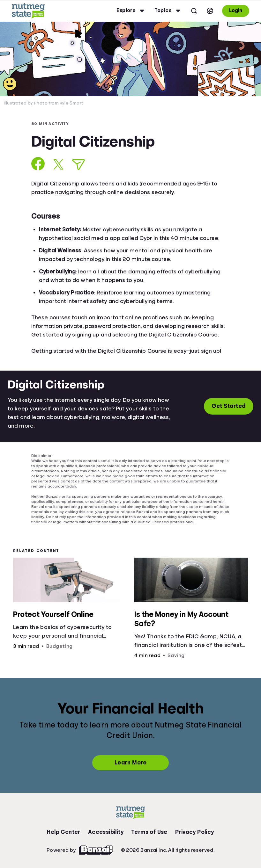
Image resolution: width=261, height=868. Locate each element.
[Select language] (210, 11)
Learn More (130, 763)
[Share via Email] (78, 165)
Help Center (63, 832)
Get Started (229, 406)
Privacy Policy (195, 832)
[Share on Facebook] (38, 164)
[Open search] (194, 11)
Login (236, 11)
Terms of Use (149, 832)
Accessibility (106, 832)
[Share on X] (58, 164)
